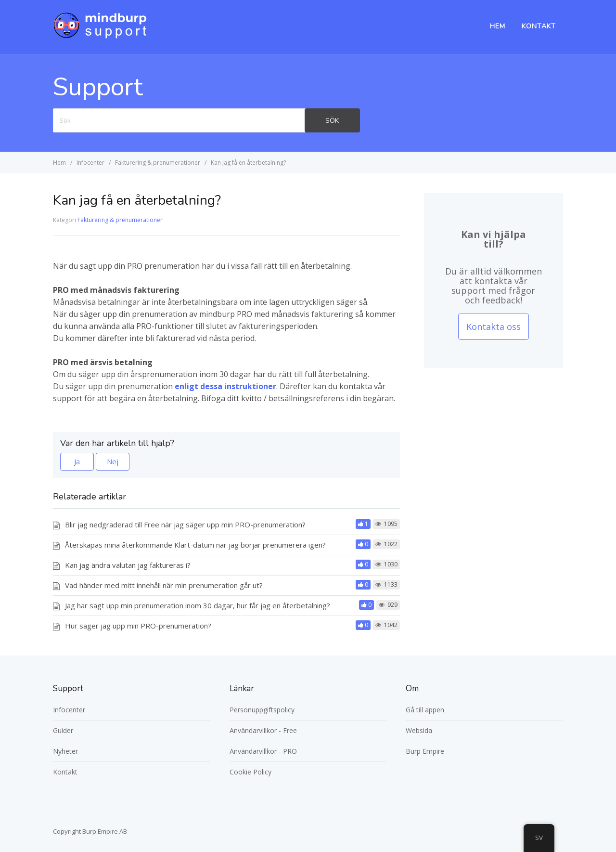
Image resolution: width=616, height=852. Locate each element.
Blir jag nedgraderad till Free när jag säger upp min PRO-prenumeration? (185, 524)
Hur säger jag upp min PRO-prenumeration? (138, 626)
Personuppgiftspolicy (262, 710)
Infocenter (69, 710)
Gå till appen (425, 710)
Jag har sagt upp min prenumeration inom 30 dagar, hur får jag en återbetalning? (198, 605)
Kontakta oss (494, 327)
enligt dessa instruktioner (225, 386)
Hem (498, 26)
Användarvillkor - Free (263, 730)
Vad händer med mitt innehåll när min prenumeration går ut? (164, 585)
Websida (419, 730)
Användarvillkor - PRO (263, 751)
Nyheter (65, 751)
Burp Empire (425, 751)
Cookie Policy (250, 772)
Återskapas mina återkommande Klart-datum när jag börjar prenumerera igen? (195, 545)
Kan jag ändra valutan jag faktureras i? (128, 565)
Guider (63, 730)
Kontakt (539, 26)
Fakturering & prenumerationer (120, 220)
